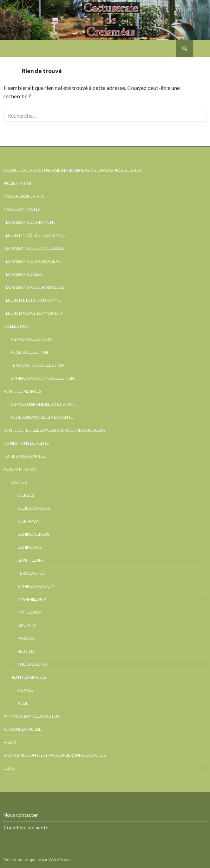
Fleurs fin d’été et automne (34, 235)
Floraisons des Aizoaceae (32, 261)
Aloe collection (29, 352)
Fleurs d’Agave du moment (33, 313)
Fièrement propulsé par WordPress (37, 859)
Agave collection (31, 339)
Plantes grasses (28, 677)
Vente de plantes (22, 391)
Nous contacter (22, 209)
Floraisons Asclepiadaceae (34, 287)
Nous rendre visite (24, 196)
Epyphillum (30, 560)
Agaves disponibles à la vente (43, 404)
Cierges (26, 495)
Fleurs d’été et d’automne (32, 300)
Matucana (29, 612)
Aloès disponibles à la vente (42, 417)
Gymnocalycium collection (42, 378)
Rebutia (26, 651)
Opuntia (27, 625)
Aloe (23, 703)
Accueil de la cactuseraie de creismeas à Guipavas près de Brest (73, 170)
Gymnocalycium (36, 586)
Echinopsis (29, 547)
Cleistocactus (34, 508)
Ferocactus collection (37, 365)
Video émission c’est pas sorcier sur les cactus (55, 755)
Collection (17, 326)
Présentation (18, 183)
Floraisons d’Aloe (24, 274)
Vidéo (10, 742)
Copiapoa (28, 521)
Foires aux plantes (24, 456)
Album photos (19, 469)
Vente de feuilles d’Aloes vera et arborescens (54, 430)
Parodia (26, 638)
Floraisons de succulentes (34, 248)
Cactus (19, 482)
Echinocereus (33, 534)
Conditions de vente (26, 443)
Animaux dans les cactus (31, 716)
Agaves (25, 690)
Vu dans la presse (22, 729)
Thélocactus (32, 664)
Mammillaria (32, 599)
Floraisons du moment (29, 222)
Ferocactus (31, 573)
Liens (9, 768)
